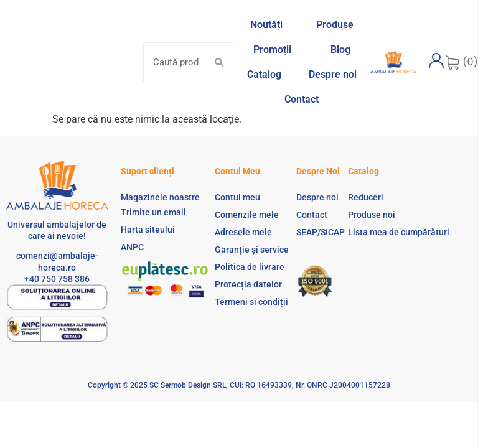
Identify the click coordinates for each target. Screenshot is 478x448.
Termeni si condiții (251, 302)
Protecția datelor (248, 284)
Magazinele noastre (160, 197)
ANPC (132, 247)
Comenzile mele (247, 215)
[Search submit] (219, 62)
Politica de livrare (250, 267)
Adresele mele (243, 232)
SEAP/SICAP (321, 232)
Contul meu (237, 197)
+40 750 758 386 (57, 279)
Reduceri (366, 197)
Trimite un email (153, 212)
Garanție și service (252, 250)
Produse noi (372, 215)
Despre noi (317, 197)
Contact (312, 215)
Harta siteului (148, 230)
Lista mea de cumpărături (399, 232)
